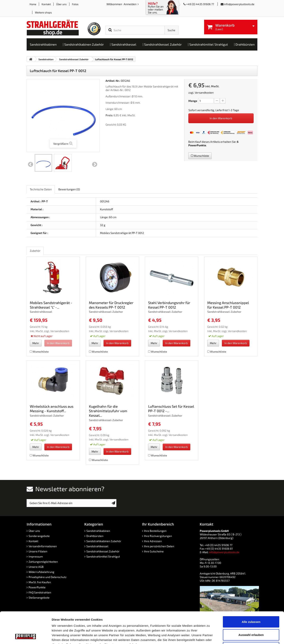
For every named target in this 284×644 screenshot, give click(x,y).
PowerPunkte (197, 145)
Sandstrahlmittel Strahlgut (103, 556)
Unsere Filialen (38, 551)
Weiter (95, 164)
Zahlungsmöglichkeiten (43, 562)
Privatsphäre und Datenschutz (48, 577)
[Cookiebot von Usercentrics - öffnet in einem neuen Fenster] (26, 636)
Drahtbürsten (95, 536)
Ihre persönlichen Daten (159, 546)
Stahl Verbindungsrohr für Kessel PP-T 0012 (169, 305)
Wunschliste (200, 156)
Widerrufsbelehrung (41, 572)
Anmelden (130, 4)
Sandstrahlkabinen (98, 531)
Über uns (61, 4)
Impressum (36, 556)
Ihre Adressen (153, 541)
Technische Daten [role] (41, 189)
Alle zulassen (251, 592)
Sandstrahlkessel (97, 546)
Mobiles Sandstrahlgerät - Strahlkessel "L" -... (51, 305)
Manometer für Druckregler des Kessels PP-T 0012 (111, 305)
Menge (193, 101)
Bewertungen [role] (69, 189)
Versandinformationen (43, 546)
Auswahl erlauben (251, 605)
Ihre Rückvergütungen (158, 536)
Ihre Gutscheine (154, 551)
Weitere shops (43, 12)
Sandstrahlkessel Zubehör (103, 551)
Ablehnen (251, 618)
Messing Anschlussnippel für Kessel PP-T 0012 (228, 305)
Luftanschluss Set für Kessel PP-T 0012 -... (171, 409)
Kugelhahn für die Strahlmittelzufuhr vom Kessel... (108, 411)
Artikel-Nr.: (113, 81)
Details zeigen (210, 636)
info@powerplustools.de (239, 4)
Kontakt (46, 4)
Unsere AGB (36, 567)
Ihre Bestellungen (155, 531)
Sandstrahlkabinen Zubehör (104, 541)
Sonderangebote (39, 536)
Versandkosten (204, 92)
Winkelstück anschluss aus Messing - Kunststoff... (52, 409)
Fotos (75, 4)
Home (33, 4)
